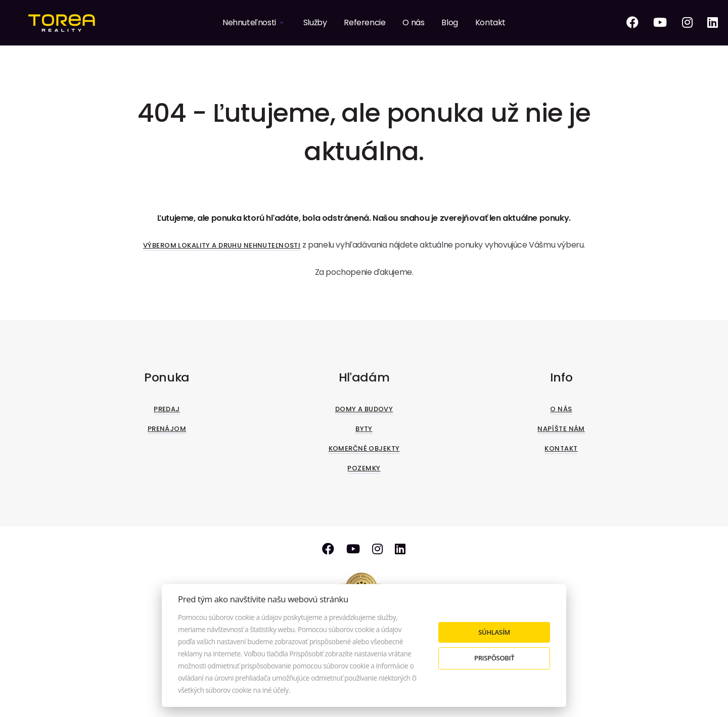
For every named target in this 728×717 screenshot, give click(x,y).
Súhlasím (494, 632)
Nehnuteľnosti (249, 22)
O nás (413, 22)
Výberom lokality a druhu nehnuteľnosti (222, 245)
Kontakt (490, 22)
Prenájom (167, 429)
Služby (315, 22)
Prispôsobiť (494, 658)
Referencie (365, 22)
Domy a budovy (364, 409)
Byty (364, 429)
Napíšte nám (561, 429)
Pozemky (364, 468)
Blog (449, 22)
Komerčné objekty (364, 448)
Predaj (167, 409)
